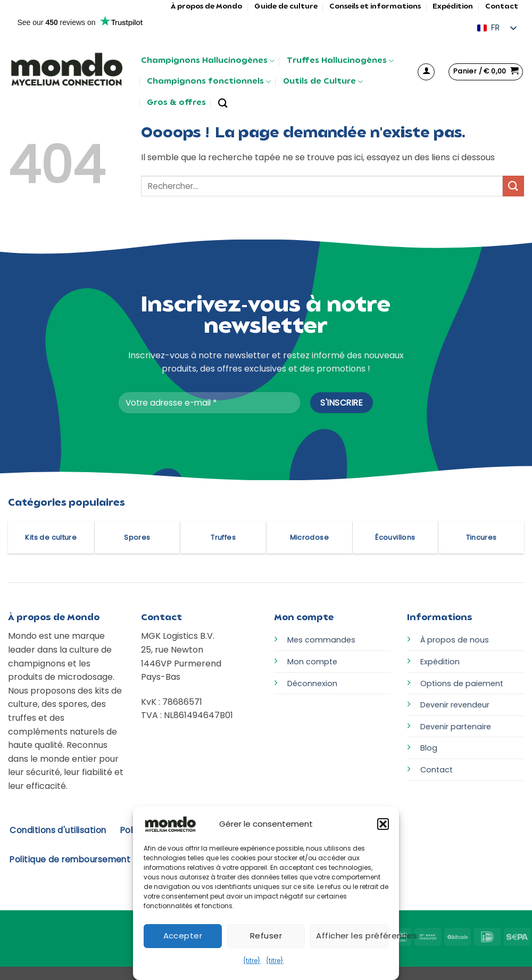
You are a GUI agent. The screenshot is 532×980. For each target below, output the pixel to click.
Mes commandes (321, 640)
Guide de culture (286, 7)
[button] (383, 824)
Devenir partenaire (456, 727)
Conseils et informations (375, 7)
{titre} (252, 961)
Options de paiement (462, 683)
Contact (502, 7)
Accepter (183, 936)
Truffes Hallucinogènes (340, 61)
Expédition (453, 7)
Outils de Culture (323, 82)
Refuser (266, 936)
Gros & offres (176, 103)
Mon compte (312, 662)
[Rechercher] (223, 104)
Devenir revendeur (455, 705)
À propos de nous (455, 640)
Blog (429, 748)
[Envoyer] (513, 186)
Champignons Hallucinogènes (208, 61)
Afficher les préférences (352, 936)
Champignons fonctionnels (209, 82)
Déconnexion (312, 683)
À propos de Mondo (206, 7)
